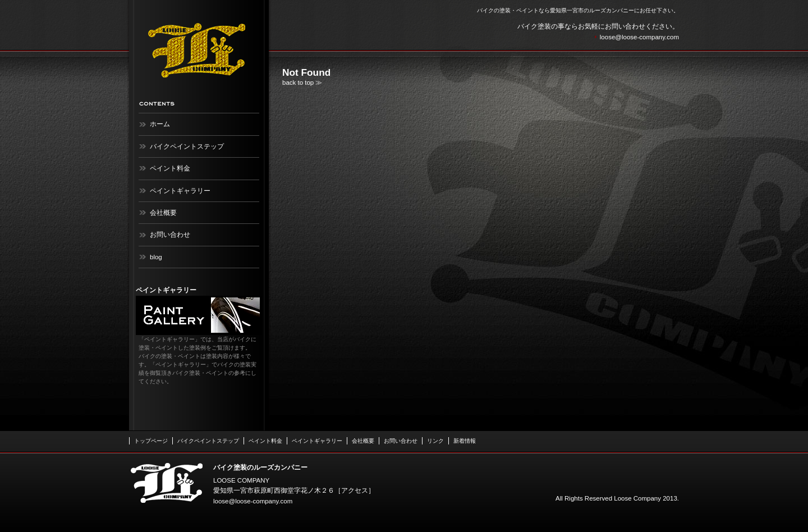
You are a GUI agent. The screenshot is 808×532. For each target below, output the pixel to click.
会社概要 (163, 213)
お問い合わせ (170, 235)
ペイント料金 (170, 168)
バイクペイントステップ (187, 146)
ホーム (160, 124)
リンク (435, 441)
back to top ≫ (302, 82)
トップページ (151, 441)
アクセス (355, 490)
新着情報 (465, 441)
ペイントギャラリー (180, 191)
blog (156, 257)
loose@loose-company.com (639, 37)
